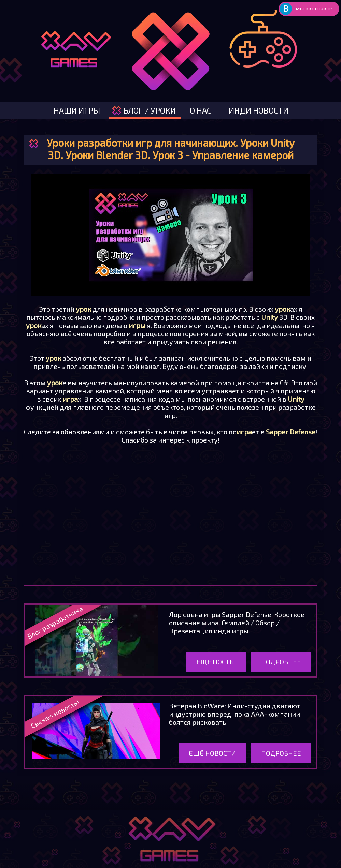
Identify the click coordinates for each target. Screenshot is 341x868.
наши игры (77, 110)
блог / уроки (150, 110)
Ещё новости (212, 753)
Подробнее (281, 662)
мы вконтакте (314, 8)
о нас (201, 110)
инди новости (259, 110)
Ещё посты (216, 662)
